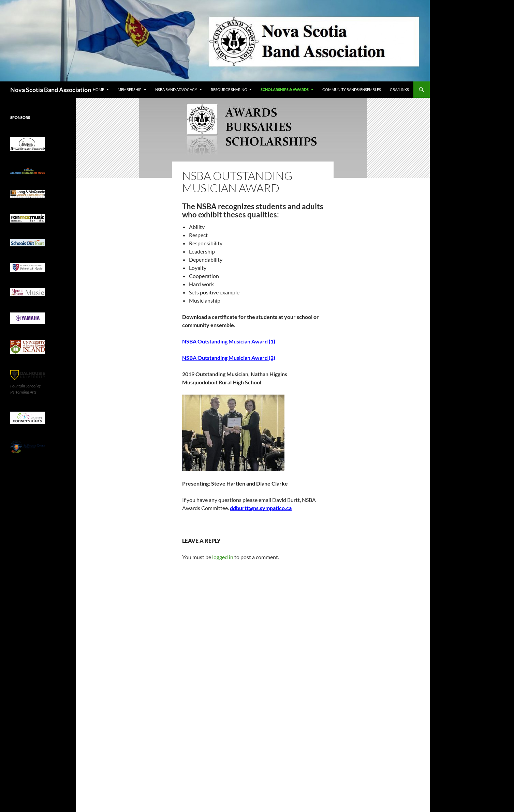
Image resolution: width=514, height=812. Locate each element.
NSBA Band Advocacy (176, 89)
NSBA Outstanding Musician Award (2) (229, 358)
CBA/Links (399, 89)
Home (98, 89)
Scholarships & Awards (285, 89)
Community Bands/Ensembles (352, 89)
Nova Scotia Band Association (51, 90)
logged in (223, 557)
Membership (130, 89)
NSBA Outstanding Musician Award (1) (229, 341)
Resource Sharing (229, 89)
